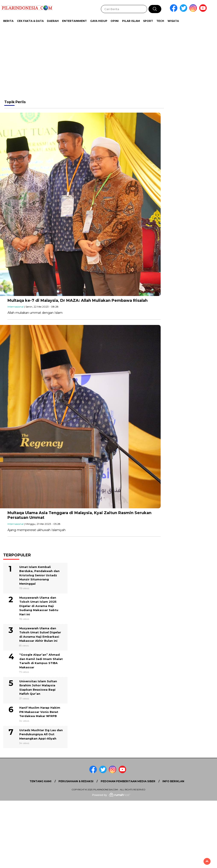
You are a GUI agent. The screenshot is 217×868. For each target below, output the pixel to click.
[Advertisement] (107, 60)
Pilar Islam (131, 21)
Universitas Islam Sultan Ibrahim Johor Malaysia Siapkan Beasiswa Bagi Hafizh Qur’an (38, 688)
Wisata (173, 21)
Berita (8, 21)
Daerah (53, 21)
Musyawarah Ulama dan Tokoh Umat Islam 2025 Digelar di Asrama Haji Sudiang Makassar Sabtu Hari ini (39, 606)
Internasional (16, 307)
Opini (115, 21)
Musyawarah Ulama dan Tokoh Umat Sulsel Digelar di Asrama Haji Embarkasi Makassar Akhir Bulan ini (40, 635)
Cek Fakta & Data (30, 21)
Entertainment (74, 21)
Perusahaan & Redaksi (76, 781)
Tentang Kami (40, 781)
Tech (160, 21)
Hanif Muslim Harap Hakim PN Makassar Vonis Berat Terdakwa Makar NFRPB (40, 712)
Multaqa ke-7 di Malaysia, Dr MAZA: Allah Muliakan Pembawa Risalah (78, 300)
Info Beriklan (173, 781)
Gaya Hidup (99, 21)
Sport (148, 21)
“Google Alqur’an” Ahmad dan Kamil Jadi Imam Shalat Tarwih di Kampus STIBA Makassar (41, 661)
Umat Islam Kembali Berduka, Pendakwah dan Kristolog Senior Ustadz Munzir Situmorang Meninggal (39, 575)
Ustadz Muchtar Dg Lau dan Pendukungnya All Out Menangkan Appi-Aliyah (41, 734)
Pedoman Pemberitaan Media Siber (128, 781)
